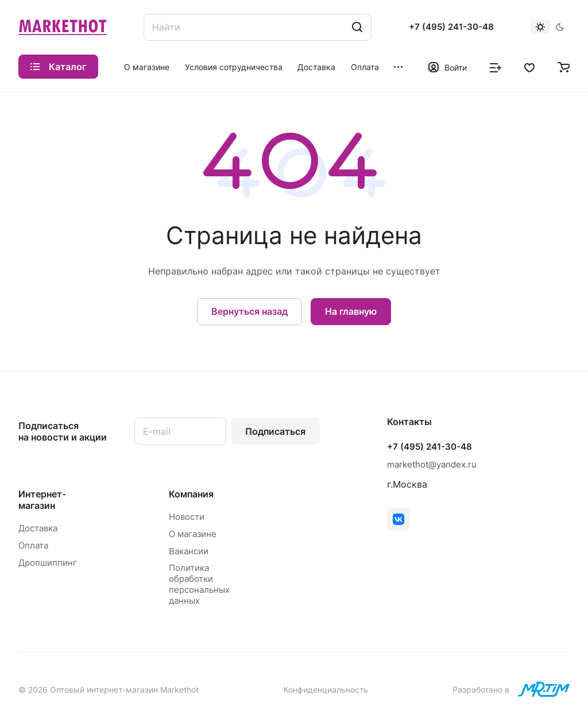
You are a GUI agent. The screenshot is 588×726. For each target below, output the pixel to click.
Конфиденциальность (326, 690)
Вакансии (189, 551)
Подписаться (275, 431)
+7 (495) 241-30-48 (451, 27)
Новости (187, 517)
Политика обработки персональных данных (199, 584)
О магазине (193, 534)
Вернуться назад (249, 311)
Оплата (33, 545)
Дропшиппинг (48, 563)
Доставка (38, 528)
